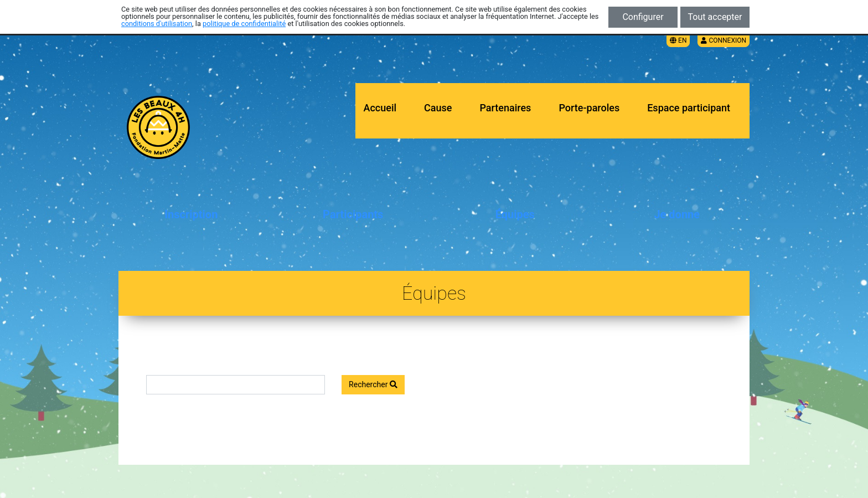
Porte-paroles (589, 108)
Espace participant (689, 108)
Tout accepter (715, 17)
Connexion (724, 40)
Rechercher (373, 384)
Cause (438, 108)
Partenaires (505, 108)
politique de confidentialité (244, 24)
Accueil (380, 108)
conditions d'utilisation (157, 24)
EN (678, 40)
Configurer (643, 17)
